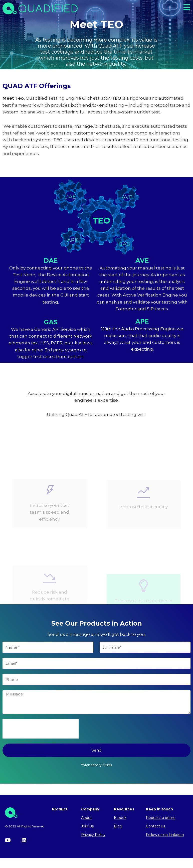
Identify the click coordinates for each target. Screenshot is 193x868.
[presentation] (41, 731)
